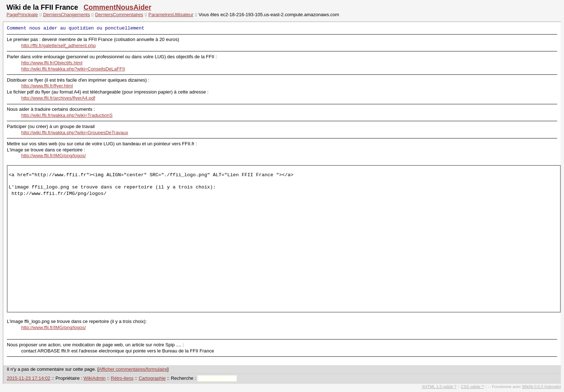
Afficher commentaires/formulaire (133, 369)
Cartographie (152, 378)
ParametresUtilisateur (171, 15)
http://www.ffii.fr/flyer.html (47, 86)
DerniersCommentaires (119, 15)
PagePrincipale (22, 15)
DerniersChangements (67, 15)
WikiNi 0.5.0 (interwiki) (542, 387)
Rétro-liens (122, 378)
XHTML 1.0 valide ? (439, 387)
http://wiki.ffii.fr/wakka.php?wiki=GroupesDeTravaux (75, 133)
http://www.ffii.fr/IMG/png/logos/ (54, 156)
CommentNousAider (117, 7)
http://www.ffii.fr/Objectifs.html (52, 63)
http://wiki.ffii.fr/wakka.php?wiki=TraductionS (67, 115)
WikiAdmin (94, 378)
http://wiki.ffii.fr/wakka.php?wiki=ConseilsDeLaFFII (73, 69)
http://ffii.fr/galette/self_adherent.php (58, 45)
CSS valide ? (472, 387)
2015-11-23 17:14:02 (29, 378)
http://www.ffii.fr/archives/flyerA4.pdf (58, 98)
